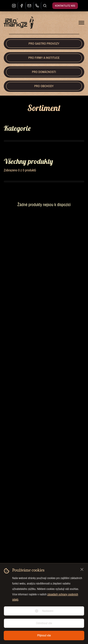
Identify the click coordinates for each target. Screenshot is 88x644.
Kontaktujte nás (65, 6)
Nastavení (44, 611)
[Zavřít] (82, 569)
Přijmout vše (44, 635)
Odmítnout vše (44, 623)
